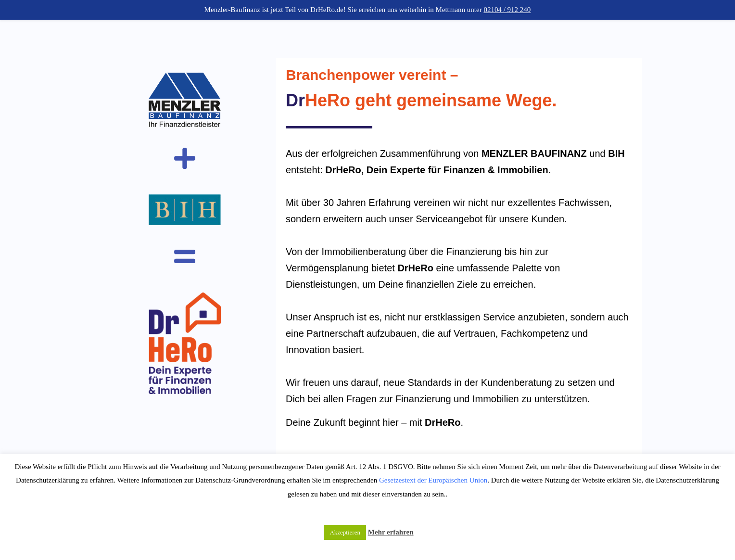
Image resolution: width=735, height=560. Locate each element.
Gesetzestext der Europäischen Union (433, 480)
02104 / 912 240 (507, 10)
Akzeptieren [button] (345, 532)
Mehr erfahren (391, 532)
